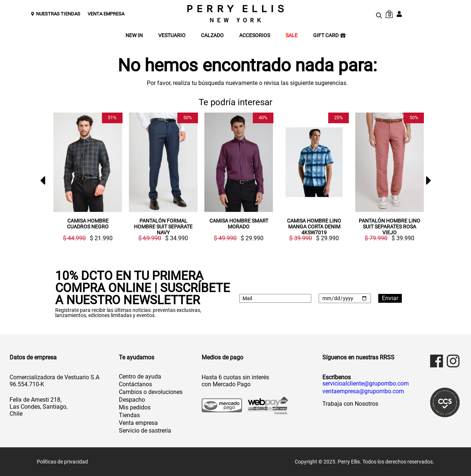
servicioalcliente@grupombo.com (366, 384)
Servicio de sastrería (145, 431)
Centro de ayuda (140, 376)
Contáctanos (135, 384)
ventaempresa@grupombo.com (363, 391)
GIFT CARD (329, 35)
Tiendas (129, 415)
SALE (292, 35)
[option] (85, 177)
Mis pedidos (135, 407)
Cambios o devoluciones (151, 392)
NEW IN (134, 35)
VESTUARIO (172, 35)
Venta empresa (138, 423)
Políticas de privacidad (62, 462)
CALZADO (212, 35)
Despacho (132, 400)
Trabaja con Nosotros (350, 404)
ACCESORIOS (255, 35)
